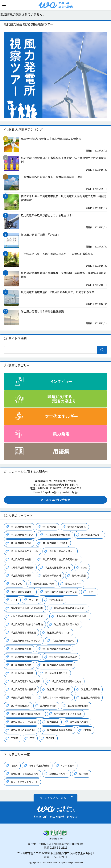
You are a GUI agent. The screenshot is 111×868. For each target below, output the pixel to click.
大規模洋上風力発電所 (22, 567)
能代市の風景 (79, 575)
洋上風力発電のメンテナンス (26, 641)
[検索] (50, 350)
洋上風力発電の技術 (21, 543)
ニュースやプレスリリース (24, 782)
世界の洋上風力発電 (44, 584)
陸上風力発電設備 (90, 697)
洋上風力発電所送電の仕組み (67, 681)
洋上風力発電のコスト (59, 632)
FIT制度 (14, 738)
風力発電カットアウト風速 (68, 714)
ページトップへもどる (53, 798)
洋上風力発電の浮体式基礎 (56, 649)
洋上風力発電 (49, 527)
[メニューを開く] (4, 6)
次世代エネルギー (59, 774)
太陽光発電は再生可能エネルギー (28, 616)
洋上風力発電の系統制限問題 (57, 665)
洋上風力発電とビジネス (55, 543)
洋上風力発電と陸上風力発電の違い (61, 559)
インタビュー (68, 765)
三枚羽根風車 (56, 600)
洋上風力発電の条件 (21, 649)
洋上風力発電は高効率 (22, 673)
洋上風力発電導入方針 (56, 673)
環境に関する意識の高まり (24, 774)
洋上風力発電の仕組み (22, 535)
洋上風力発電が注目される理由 (27, 624)
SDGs (84, 567)
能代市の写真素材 (52, 575)
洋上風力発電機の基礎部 (23, 689)
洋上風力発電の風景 (21, 575)
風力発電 (84, 774)
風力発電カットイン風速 (23, 722)
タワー (92, 592)
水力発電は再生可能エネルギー (72, 616)
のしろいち (16, 584)
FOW (32, 738)
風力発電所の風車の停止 (23, 730)
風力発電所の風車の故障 (60, 730)
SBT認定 (50, 738)
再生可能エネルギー (92, 535)
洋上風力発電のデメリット (24, 551)
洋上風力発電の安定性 (63, 641)
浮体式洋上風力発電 (21, 697)
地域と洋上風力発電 (39, 765)
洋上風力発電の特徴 (21, 559)
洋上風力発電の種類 (21, 665)
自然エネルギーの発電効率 (56, 697)
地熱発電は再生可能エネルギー (70, 608)
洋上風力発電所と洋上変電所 (26, 681)
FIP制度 (87, 730)
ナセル (14, 600)
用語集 (14, 765)
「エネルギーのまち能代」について (55, 817)
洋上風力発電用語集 (21, 527)
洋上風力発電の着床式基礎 (63, 657)
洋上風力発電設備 (90, 689)
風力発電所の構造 (79, 722)
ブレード (33, 600)
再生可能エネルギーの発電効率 (27, 608)
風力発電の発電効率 (78, 706)
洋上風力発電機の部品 (59, 689)
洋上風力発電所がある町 (57, 567)
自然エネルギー (73, 584)
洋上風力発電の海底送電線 (24, 657)
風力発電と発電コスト (22, 592)
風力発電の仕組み (20, 706)
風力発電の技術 (48, 706)
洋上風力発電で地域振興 (57, 535)
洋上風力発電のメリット (62, 551)
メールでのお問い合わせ (55, 500)
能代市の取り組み (77, 527)
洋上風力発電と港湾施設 (23, 632)
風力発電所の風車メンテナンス (61, 592)
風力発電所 (53, 722)
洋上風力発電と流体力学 (67, 624)
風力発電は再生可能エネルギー (27, 714)
